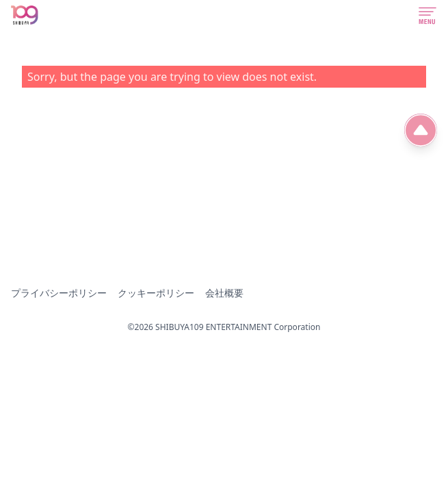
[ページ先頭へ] (421, 130)
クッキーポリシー (156, 293)
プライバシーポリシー (59, 293)
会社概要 (224, 293)
